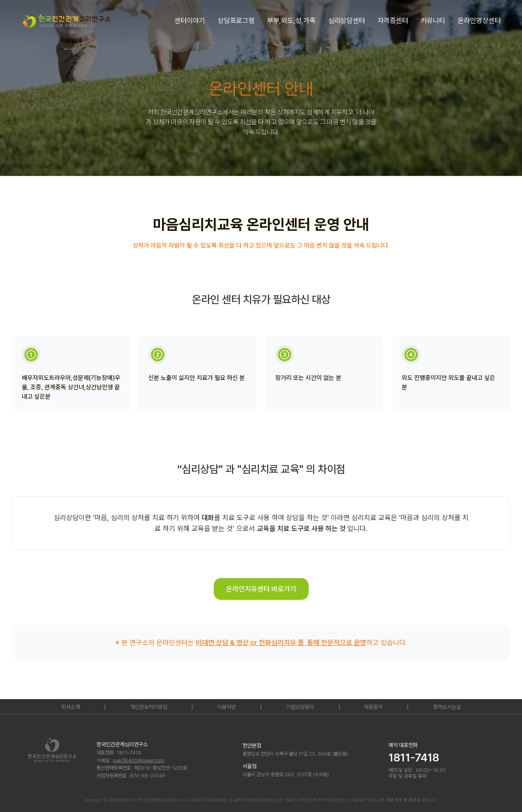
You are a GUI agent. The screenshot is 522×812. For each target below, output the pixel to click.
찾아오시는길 (447, 707)
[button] (190, 21)
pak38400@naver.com (139, 760)
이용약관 (227, 707)
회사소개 (70, 707)
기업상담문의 (300, 707)
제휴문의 (373, 707)
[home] (66, 21)
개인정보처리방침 (149, 707)
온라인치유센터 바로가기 (261, 589)
